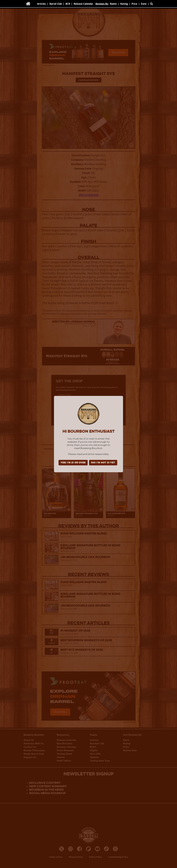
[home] (28, 4)
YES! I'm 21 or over (73, 463)
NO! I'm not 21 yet (103, 463)
